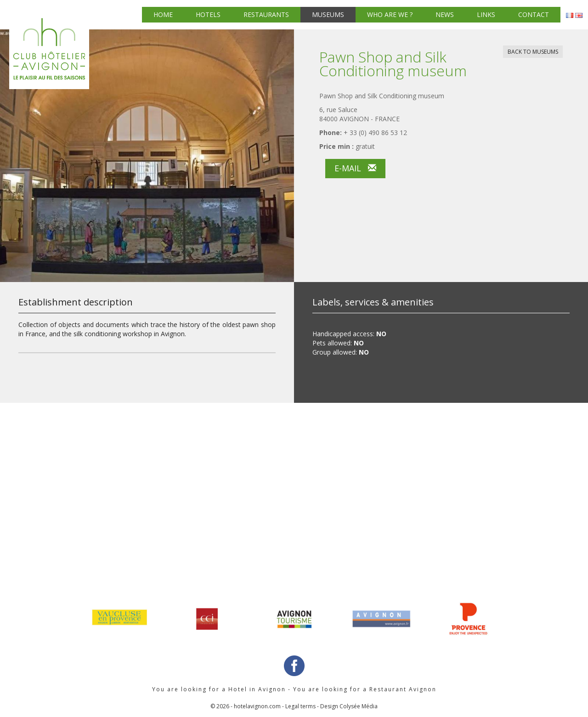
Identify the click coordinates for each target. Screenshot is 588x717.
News (445, 14)
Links (486, 14)
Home (163, 14)
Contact (534, 14)
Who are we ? (390, 14)
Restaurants (266, 14)
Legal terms (300, 706)
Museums (328, 14)
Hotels (208, 14)
